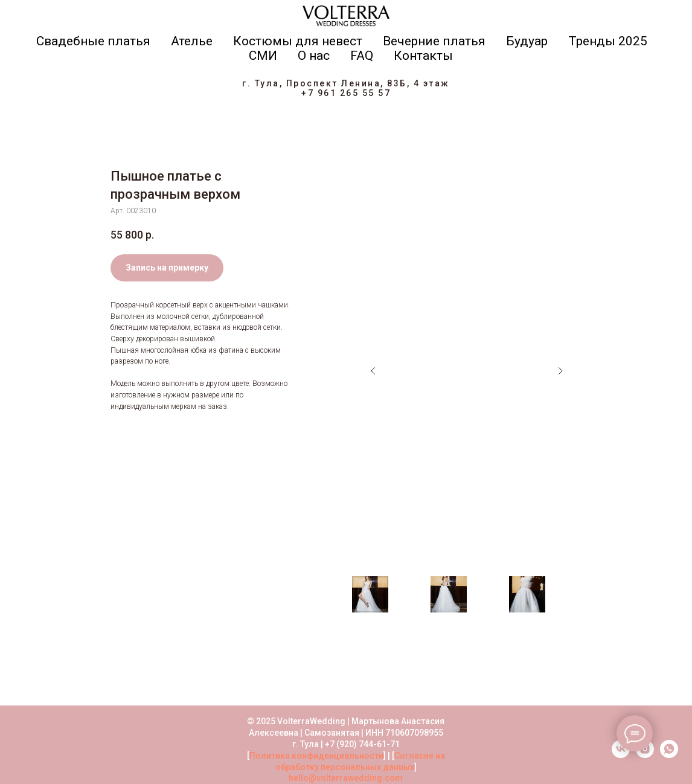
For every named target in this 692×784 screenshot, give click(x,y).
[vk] (621, 755)
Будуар (527, 41)
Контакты (423, 56)
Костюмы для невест (298, 41)
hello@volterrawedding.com (346, 778)
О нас (314, 56)
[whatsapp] (669, 755)
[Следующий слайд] (560, 371)
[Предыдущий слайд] (373, 371)
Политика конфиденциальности (316, 756)
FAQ (362, 56)
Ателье (192, 41)
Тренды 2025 (608, 41)
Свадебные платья (93, 41)
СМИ (263, 56)
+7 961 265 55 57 (346, 93)
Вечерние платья (434, 41)
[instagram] (645, 755)
